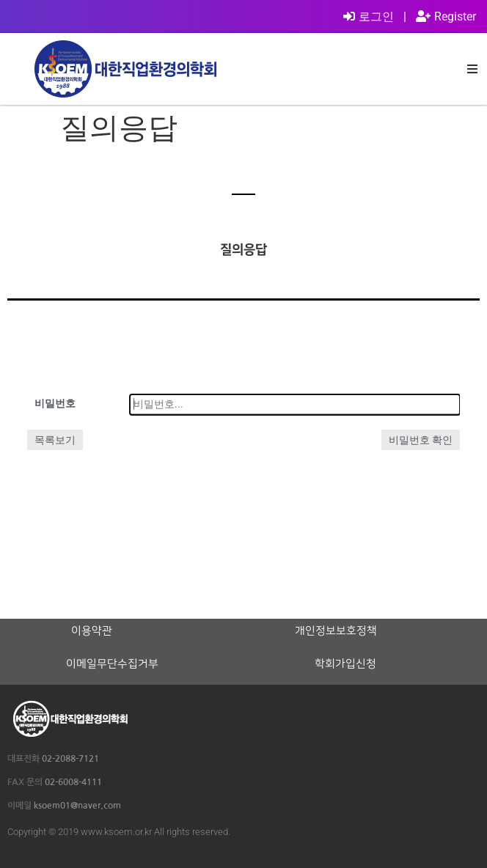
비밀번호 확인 (421, 440)
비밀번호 (55, 403)
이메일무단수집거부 (112, 664)
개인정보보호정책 (336, 631)
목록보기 (55, 440)
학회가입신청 (345, 664)
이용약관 (92, 631)
